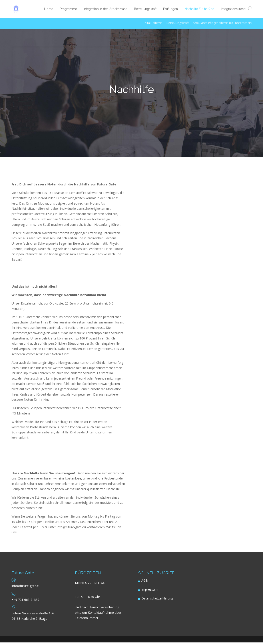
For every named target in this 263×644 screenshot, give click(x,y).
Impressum (150, 591)
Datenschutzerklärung (157, 600)
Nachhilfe (132, 89)
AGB (145, 582)
